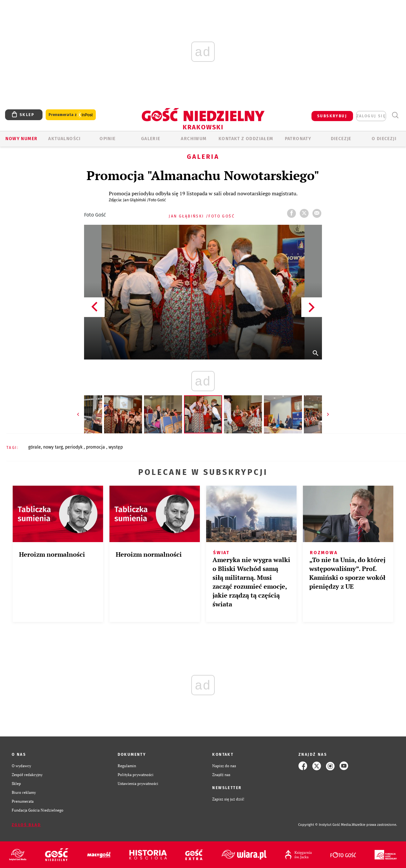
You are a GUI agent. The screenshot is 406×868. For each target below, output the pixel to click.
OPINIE (108, 139)
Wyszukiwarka (395, 115)
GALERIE (151, 139)
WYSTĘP (116, 447)
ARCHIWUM (194, 139)
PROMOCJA (96, 447)
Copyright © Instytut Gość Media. (325, 825)
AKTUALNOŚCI (64, 139)
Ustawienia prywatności (138, 784)
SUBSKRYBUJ (332, 116)
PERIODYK (74, 447)
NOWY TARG (53, 447)
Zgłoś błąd (26, 825)
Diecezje (341, 139)
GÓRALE (35, 447)
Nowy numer (21, 139)
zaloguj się (371, 116)
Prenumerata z (71, 115)
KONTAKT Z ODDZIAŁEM (246, 139)
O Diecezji (384, 139)
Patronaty (298, 139)
